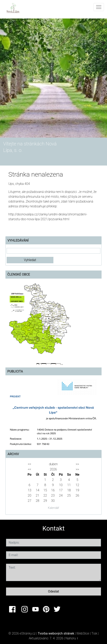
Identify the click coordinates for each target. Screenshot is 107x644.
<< (29, 464)
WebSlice (83, 633)
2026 (53, 469)
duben (53, 464)
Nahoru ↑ (72, 638)
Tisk (94, 633)
